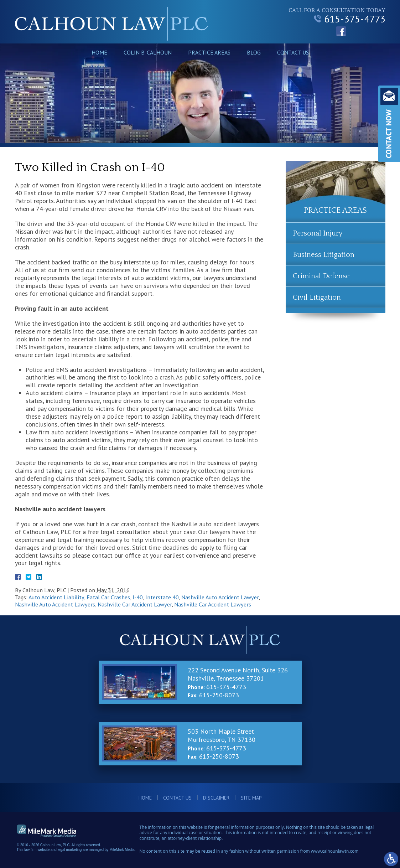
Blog (254, 52)
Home (99, 52)
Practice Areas (209, 52)
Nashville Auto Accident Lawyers (55, 604)
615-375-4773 (350, 19)
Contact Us (293, 52)
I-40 (138, 597)
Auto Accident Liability (56, 597)
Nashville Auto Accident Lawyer (220, 597)
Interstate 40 (162, 597)
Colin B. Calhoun (148, 52)
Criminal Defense (321, 276)
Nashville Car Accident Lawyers (213, 604)
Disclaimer (216, 798)
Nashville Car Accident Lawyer (135, 604)
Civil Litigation (317, 298)
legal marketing (70, 850)
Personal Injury (318, 233)
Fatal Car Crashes (108, 597)
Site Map (251, 798)
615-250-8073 (219, 695)
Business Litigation (324, 255)
